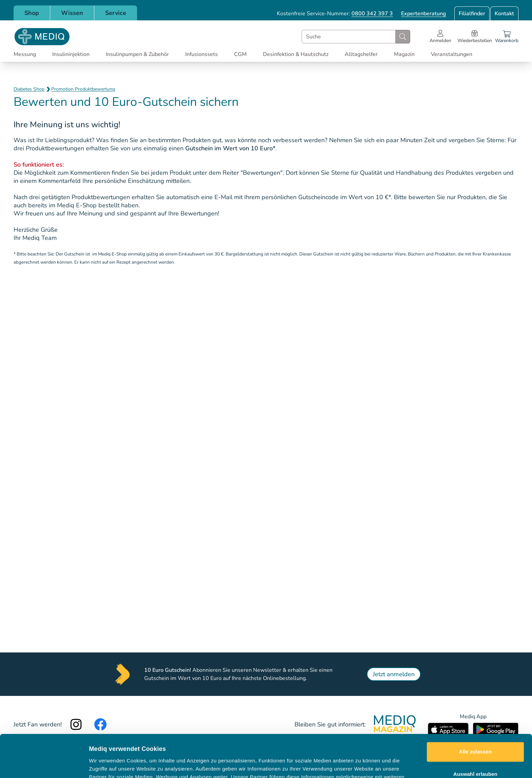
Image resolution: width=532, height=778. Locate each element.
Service (116, 13)
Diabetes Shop (29, 89)
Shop (32, 13)
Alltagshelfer (361, 54)
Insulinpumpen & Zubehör (137, 54)
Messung (25, 54)
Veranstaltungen (452, 54)
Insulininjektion (71, 54)
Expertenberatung (424, 14)
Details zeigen (361, 765)
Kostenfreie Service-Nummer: (335, 14)
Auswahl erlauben (475, 731)
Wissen (72, 13)
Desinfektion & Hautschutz (296, 54)
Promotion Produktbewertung (83, 89)
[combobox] (356, 37)
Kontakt (504, 14)
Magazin (404, 54)
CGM (240, 54)
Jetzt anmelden (394, 674)
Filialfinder (472, 14)
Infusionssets (202, 54)
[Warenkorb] (507, 37)
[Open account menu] (440, 37)
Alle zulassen (475, 709)
